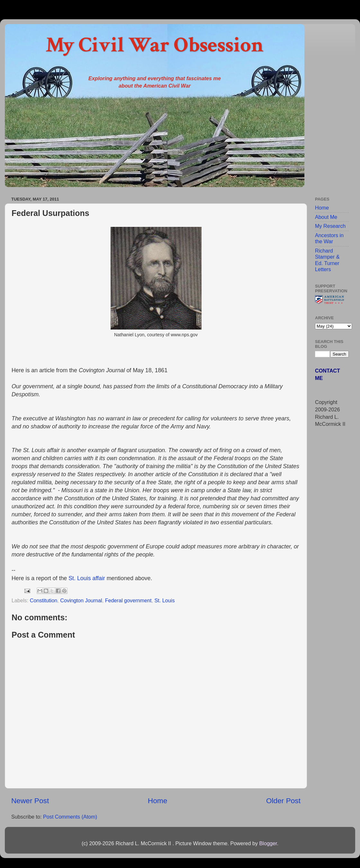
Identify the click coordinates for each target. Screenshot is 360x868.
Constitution (44, 600)
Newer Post (30, 801)
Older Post (283, 801)
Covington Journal (81, 600)
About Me (326, 217)
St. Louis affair (87, 578)
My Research (330, 226)
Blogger (268, 843)
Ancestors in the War (329, 238)
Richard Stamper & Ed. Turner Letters (327, 260)
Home (157, 801)
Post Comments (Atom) (70, 817)
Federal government (128, 600)
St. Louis (165, 600)
